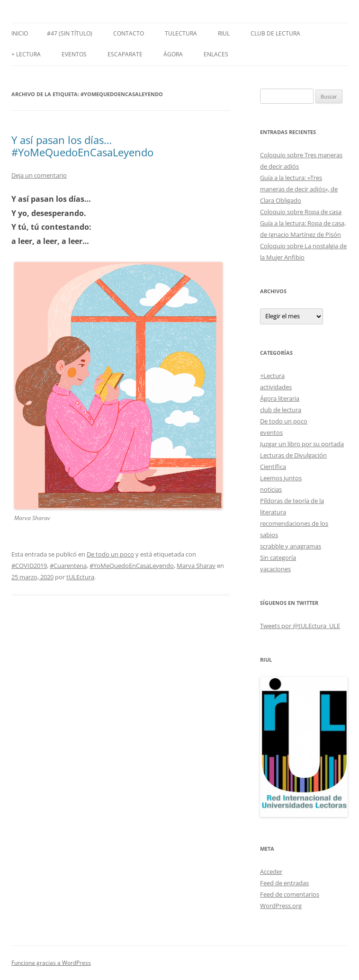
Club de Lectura (275, 33)
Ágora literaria (280, 398)
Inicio (20, 33)
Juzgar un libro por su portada (302, 444)
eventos (271, 432)
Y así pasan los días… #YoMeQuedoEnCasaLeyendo (82, 146)
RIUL (224, 33)
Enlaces (216, 54)
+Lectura (272, 376)
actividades (276, 387)
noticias (271, 489)
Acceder (271, 872)
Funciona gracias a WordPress (51, 963)
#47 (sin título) (70, 33)
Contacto (129, 33)
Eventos (74, 54)
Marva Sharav (196, 566)
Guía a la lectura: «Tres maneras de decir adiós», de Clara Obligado (299, 189)
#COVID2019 (29, 566)
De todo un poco (110, 554)
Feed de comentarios (290, 894)
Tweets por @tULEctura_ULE (300, 626)
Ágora (173, 54)
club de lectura (281, 410)
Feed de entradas (284, 883)
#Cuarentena (68, 566)
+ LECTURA (26, 54)
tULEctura (181, 33)
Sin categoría (278, 557)
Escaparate (125, 54)
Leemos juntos (281, 478)
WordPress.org (281, 906)
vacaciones (275, 569)
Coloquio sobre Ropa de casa (301, 212)
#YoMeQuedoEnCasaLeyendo (132, 566)
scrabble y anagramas (291, 546)
